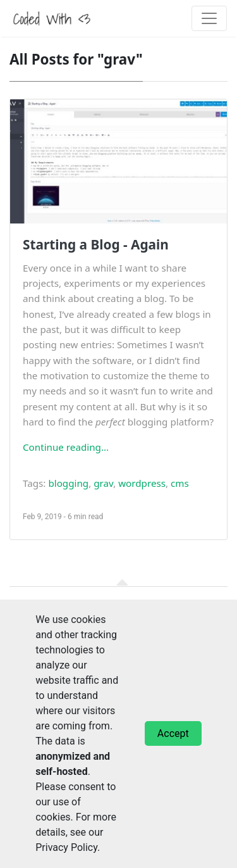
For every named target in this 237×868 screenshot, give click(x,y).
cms (180, 483)
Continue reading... (66, 447)
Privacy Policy (66, 847)
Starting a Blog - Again (96, 244)
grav (103, 483)
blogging (68, 483)
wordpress (142, 483)
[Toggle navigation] (209, 18)
